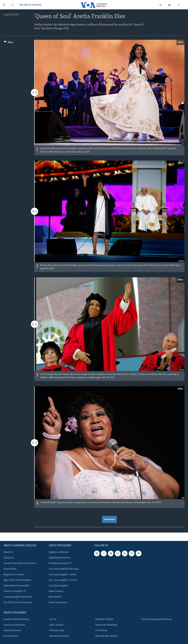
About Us (8, 552)
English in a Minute (59, 552)
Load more (109, 519)
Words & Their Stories (106, 636)
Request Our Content (14, 575)
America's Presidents (14, 625)
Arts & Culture (11, 636)
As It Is (53, 619)
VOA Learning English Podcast (156, 619)
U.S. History (101, 631)
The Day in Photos (30, 5)
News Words (55, 597)
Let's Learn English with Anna (64, 569)
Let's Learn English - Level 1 (63, 575)
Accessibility (10, 569)
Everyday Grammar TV (60, 563)
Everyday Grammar (59, 636)
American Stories (12, 631)
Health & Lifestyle (104, 619)
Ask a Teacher (57, 625)
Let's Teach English (58, 586)
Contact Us (9, 558)
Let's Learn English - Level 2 (63, 580)
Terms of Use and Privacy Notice (20, 563)
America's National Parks (16, 619)
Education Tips (57, 631)
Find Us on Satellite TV (15, 591)
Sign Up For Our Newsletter (17, 580)
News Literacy (56, 591)
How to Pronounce (58, 603)
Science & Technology (106, 625)
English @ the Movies (59, 558)
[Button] (8, 43)
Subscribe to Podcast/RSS (16, 586)
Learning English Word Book (18, 597)
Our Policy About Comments (18, 603)
